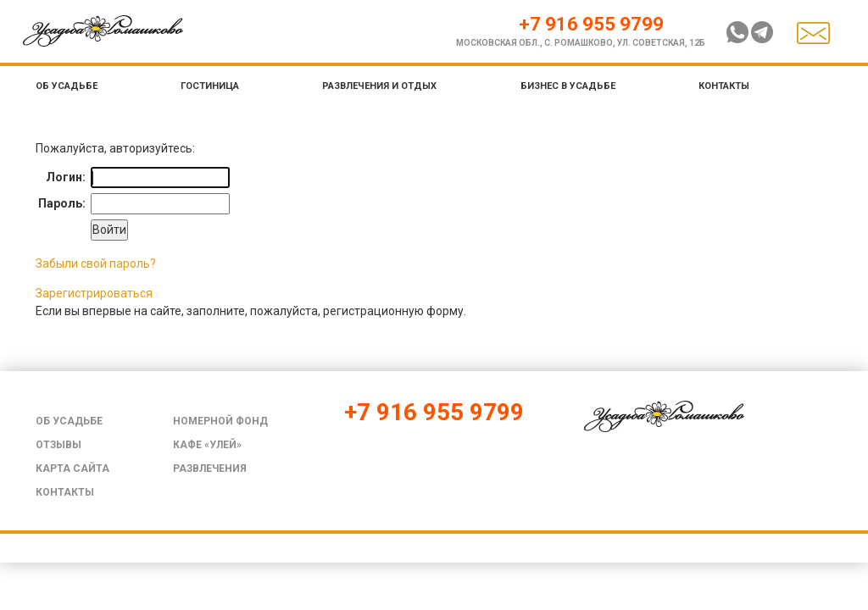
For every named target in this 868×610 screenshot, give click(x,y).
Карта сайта (72, 469)
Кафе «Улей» (207, 445)
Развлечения (210, 469)
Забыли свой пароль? (96, 263)
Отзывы (58, 445)
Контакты (724, 86)
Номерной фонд (220, 421)
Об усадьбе (67, 86)
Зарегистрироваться (94, 293)
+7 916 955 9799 (591, 24)
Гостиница (210, 86)
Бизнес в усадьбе (568, 86)
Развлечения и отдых (379, 86)
